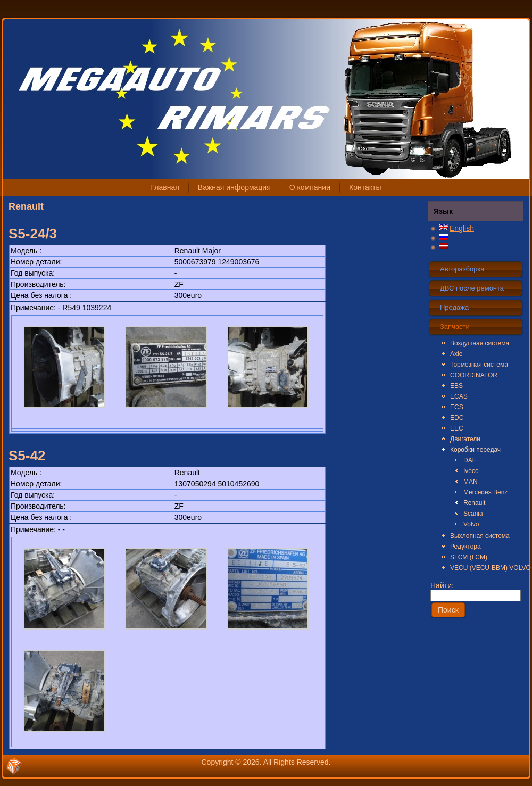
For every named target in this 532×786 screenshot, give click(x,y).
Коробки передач (475, 450)
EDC (457, 418)
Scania (473, 514)
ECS (457, 407)
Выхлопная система (480, 536)
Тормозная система (479, 365)
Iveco (471, 471)
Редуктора (465, 547)
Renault (474, 503)
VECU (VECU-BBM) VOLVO (486, 568)
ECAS (459, 396)
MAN (471, 482)
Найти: (476, 590)
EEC (457, 428)
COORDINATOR (474, 375)
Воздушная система (480, 343)
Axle (456, 354)
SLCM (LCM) (469, 557)
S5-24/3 (33, 234)
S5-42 (27, 456)
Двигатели (465, 439)
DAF (470, 460)
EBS (456, 386)
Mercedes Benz (485, 492)
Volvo (471, 524)
